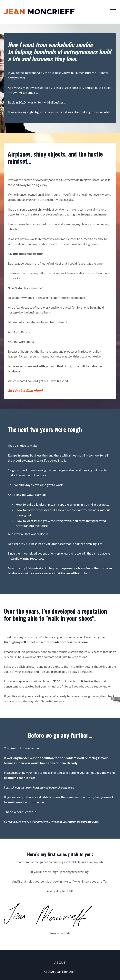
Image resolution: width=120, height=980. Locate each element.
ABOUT (60, 962)
